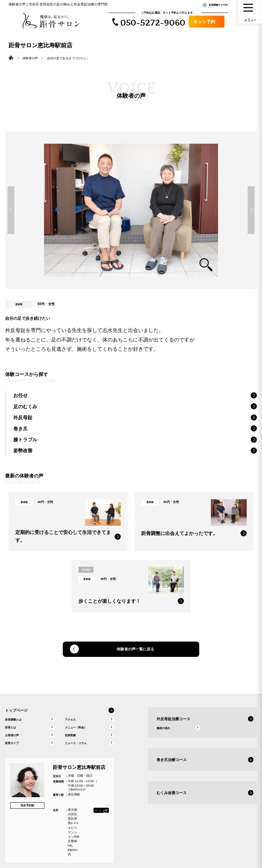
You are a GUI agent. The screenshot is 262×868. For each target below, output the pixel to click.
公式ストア (190, 851)
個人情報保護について (245, 851)
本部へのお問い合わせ (214, 851)
